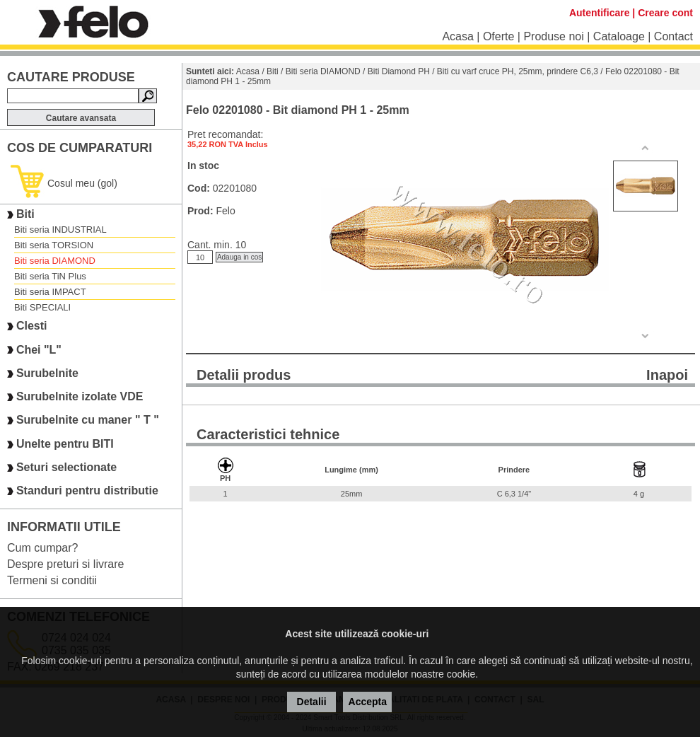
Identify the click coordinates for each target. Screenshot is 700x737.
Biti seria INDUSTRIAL (60, 230)
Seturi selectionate (66, 467)
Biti (25, 214)
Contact (673, 36)
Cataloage (619, 36)
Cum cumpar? (42, 548)
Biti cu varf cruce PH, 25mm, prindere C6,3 (518, 71)
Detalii (312, 702)
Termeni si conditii (52, 580)
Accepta (368, 702)
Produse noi (553, 36)
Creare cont (665, 13)
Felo (225, 211)
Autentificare (600, 13)
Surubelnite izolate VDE (80, 396)
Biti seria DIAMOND (55, 261)
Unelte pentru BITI (65, 444)
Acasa (457, 36)
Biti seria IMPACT (50, 292)
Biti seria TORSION (54, 245)
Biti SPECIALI (42, 307)
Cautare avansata (81, 118)
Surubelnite (47, 373)
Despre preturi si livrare (65, 564)
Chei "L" (39, 350)
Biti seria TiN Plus (50, 276)
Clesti (32, 326)
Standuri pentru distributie (87, 491)
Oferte (498, 36)
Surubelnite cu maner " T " (88, 420)
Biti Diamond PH (399, 71)
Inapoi (667, 375)
